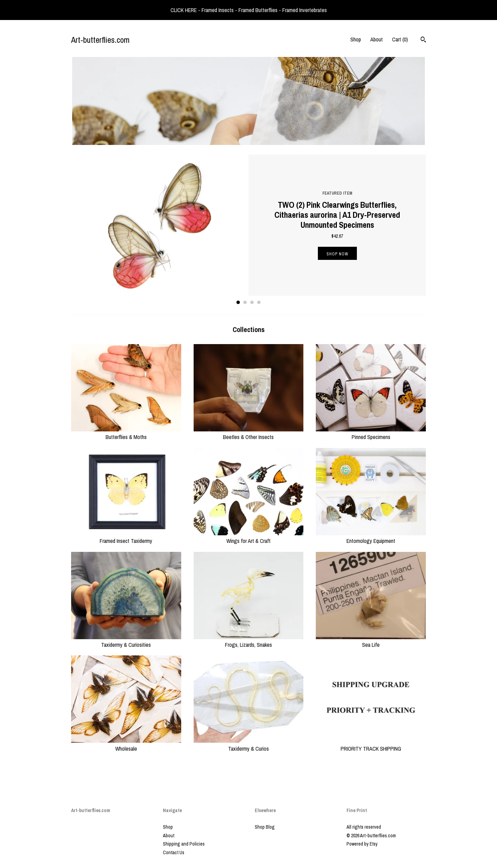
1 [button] (238, 302)
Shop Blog (265, 827)
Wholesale (126, 744)
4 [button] (259, 302)
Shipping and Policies (184, 844)
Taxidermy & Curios (249, 744)
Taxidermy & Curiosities (126, 641)
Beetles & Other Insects (249, 433)
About (377, 39)
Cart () (400, 39)
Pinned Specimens (371, 433)
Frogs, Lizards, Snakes (249, 641)
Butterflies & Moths (126, 433)
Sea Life (371, 641)
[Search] (423, 40)
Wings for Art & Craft (249, 537)
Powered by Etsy (362, 844)
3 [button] (252, 302)
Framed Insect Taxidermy (126, 537)
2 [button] (245, 302)
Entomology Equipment (371, 537)
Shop (356, 39)
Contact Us (174, 852)
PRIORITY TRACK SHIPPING (371, 744)
